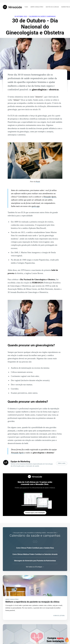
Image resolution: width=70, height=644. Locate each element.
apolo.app (36, 206)
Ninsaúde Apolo (50, 197)
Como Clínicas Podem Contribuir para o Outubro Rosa (35, 548)
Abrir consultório (37, 7)
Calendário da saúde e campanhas (42, 16)
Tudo (26, 7)
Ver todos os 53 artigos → (35, 567)
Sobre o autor (62, 463)
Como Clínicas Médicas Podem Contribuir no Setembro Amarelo (35, 554)
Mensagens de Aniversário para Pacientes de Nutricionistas (35, 561)
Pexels (38, 182)
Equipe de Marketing (20, 461)
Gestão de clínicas (52, 7)
